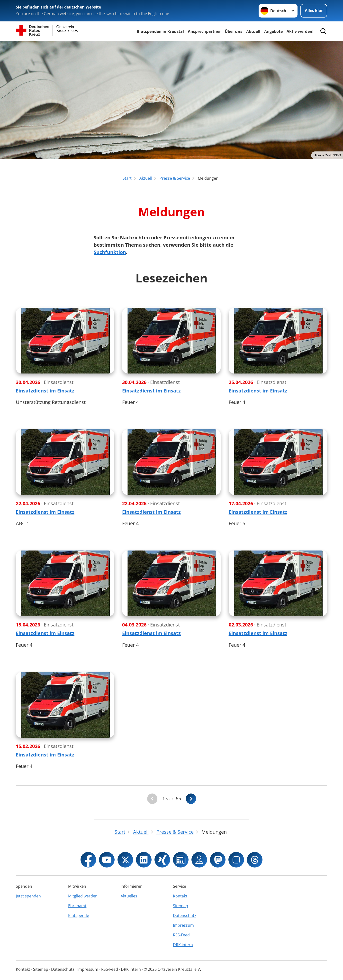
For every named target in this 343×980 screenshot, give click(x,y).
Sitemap (181, 906)
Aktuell (253, 31)
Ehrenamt (77, 906)
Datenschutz (185, 915)
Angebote (273, 31)
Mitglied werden (83, 896)
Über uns (234, 31)
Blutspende (79, 915)
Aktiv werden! (300, 31)
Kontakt (180, 896)
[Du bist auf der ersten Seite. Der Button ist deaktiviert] (152, 799)
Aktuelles (129, 896)
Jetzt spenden (28, 896)
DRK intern (183, 945)
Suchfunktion (110, 252)
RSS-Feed (181, 935)
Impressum (183, 925)
